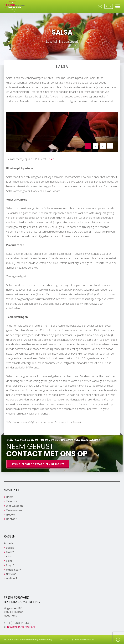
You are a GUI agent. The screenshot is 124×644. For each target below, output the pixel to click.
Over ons (12, 501)
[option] (62, 132)
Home (10, 497)
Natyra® (11, 574)
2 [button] (96, 146)
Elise (9, 556)
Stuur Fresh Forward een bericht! (38, 464)
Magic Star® (13, 570)
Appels (8, 543)
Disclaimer (64, 640)
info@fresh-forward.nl (21, 627)
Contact (11, 519)
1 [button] (88, 146)
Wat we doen (14, 506)
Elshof (10, 561)
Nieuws (10, 515)
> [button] (110, 146)
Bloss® (10, 552)
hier (51, 159)
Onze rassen (14, 510)
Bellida (10, 548)
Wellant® (12, 578)
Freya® (10, 565)
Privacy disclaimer (85, 640)
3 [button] (103, 146)
